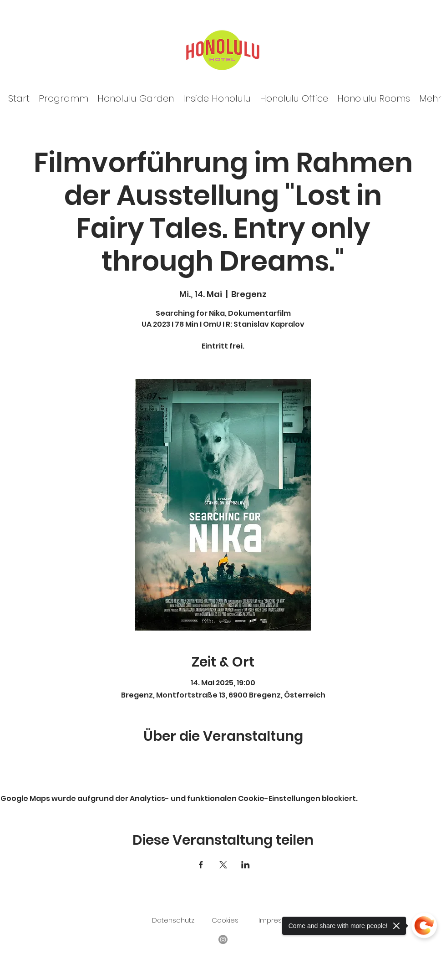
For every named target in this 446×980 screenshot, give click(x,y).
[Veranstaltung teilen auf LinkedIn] (246, 865)
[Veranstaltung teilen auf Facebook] (201, 865)
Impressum (277, 920)
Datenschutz (173, 920)
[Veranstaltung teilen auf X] (223, 865)
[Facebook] (223, 939)
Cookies (225, 920)
